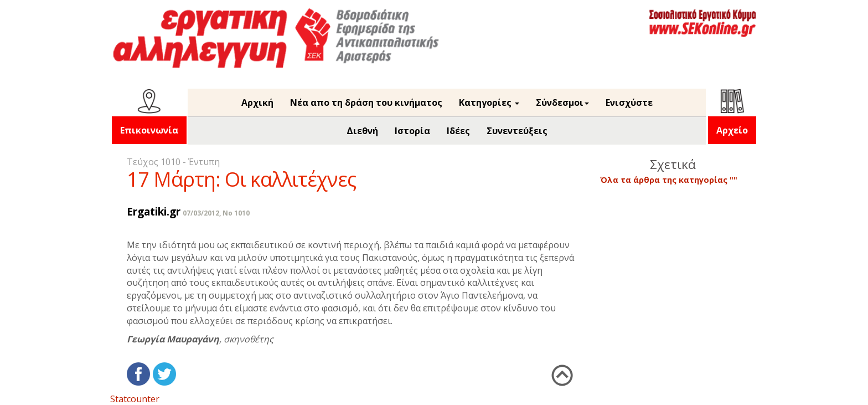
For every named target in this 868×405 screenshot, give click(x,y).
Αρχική (257, 102)
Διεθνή (362, 131)
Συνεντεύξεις (517, 131)
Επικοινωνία (149, 130)
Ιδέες (458, 131)
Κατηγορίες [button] (489, 102)
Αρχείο (732, 130)
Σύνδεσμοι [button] (562, 102)
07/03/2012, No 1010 (216, 213)
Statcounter (135, 399)
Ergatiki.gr (154, 211)
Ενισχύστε (629, 102)
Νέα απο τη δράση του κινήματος (366, 102)
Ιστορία (412, 131)
